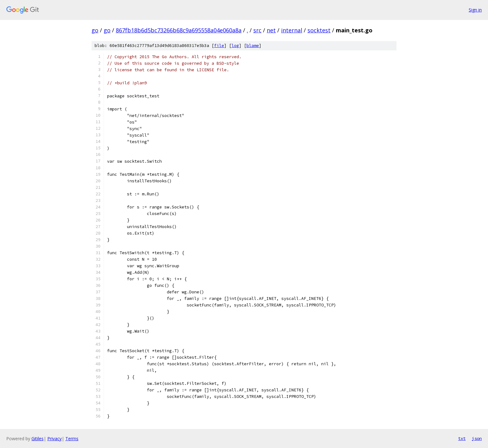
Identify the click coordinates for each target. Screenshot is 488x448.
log (235, 46)
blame (253, 46)
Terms (72, 439)
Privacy (54, 439)
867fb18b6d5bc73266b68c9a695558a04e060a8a (179, 30)
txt (462, 438)
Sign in (475, 10)
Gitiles (38, 439)
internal (292, 30)
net (271, 30)
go (95, 30)
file (219, 46)
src (257, 30)
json (477, 438)
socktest (319, 30)
